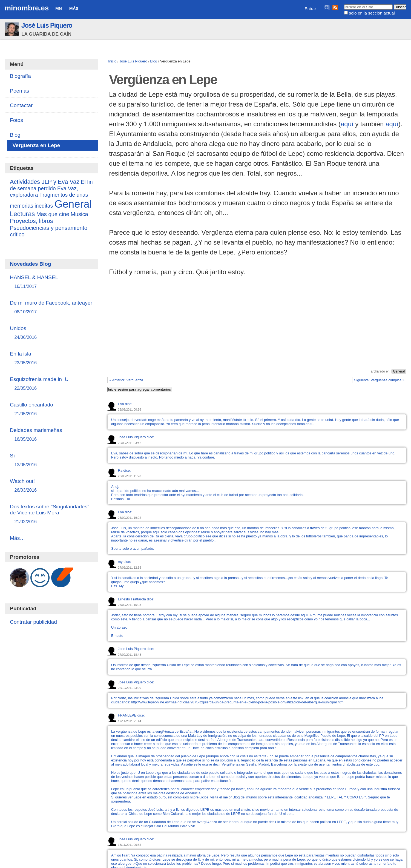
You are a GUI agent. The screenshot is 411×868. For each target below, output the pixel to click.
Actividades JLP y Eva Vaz (45, 182)
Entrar (311, 9)
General (399, 371)
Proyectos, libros (31, 221)
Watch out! (51, 486)
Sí (51, 460)
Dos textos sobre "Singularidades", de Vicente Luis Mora (51, 514)
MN (59, 8)
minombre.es (27, 8)
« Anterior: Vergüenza (126, 380)
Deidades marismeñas (51, 435)
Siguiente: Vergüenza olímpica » (379, 380)
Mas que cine (53, 214)
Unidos (51, 333)
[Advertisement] (257, 328)
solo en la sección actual (372, 13)
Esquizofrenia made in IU (51, 384)
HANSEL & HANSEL (51, 282)
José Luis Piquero (47, 25)
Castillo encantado (51, 409)
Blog (154, 61)
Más (74, 8)
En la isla (51, 358)
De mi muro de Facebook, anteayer (51, 307)
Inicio (112, 61)
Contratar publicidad (33, 622)
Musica (79, 214)
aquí (347, 124)
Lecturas (22, 214)
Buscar (344, 4)
